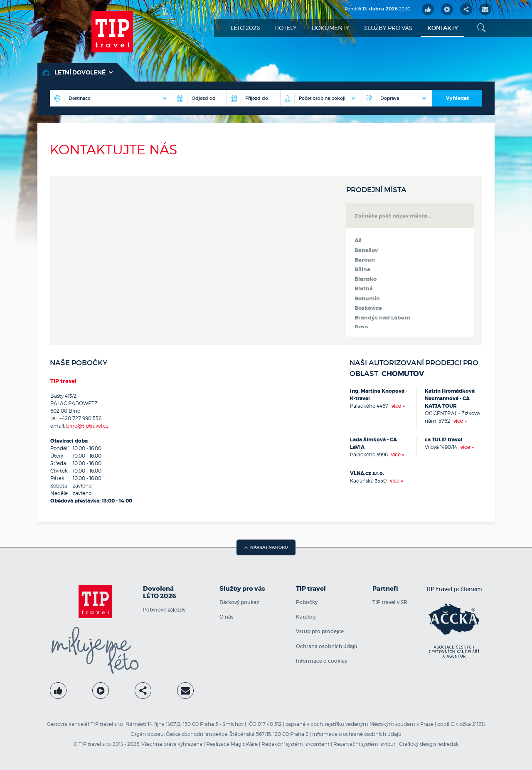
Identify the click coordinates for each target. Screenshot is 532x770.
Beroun (365, 260)
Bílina (362, 270)
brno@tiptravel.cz (87, 426)
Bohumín (367, 299)
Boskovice (368, 308)
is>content (317, 744)
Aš (358, 240)
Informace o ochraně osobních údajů (357, 734)
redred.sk (448, 744)
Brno (361, 327)
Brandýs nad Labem (382, 318)
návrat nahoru (266, 547)
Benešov (366, 250)
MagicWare (244, 744)
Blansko (366, 279)
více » (398, 406)
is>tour (387, 744)
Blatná (364, 289)
